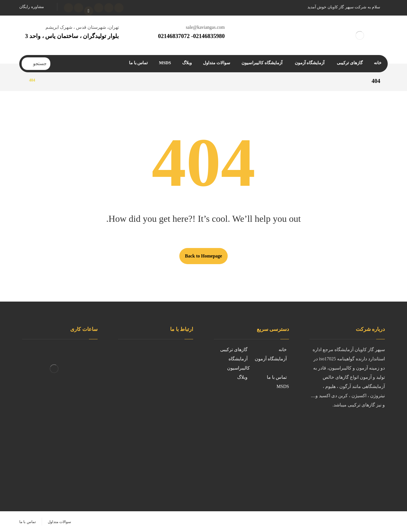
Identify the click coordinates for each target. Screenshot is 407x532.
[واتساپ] (69, 8)
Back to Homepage (204, 256)
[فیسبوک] (119, 8)
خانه (283, 350)
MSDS (283, 386)
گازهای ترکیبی (234, 350)
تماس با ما (277, 377)
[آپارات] (89, 11)
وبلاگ (242, 377)
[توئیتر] (109, 8)
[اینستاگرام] (99, 8)
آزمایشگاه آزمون (271, 359)
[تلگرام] (79, 8)
